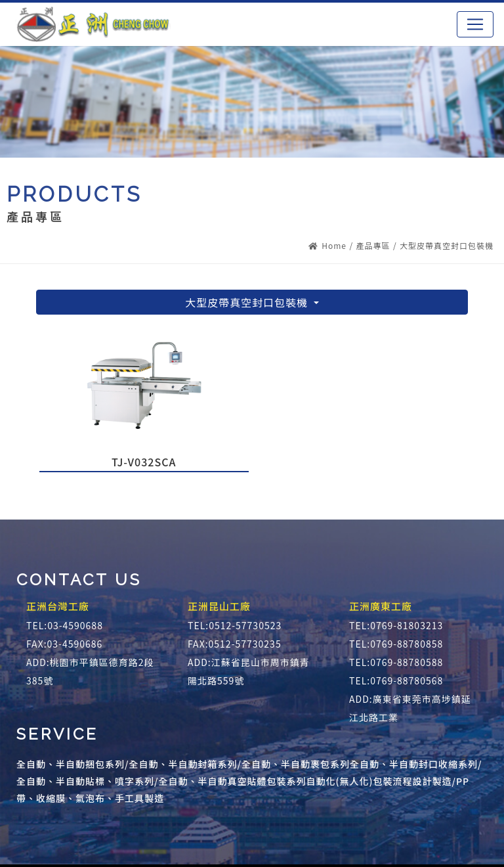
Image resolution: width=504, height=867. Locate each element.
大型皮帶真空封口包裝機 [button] (248, 302)
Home (327, 245)
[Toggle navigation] (475, 24)
